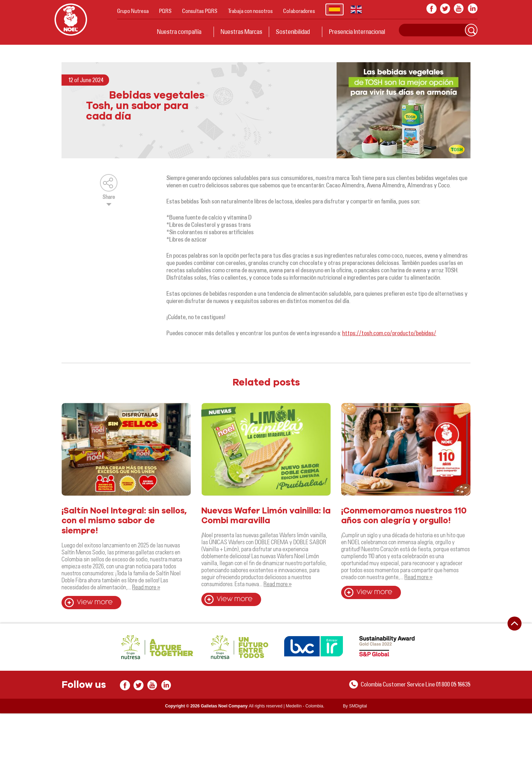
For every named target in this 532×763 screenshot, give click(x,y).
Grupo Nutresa (133, 11)
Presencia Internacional (357, 31)
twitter (445, 9)
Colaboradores (299, 11)
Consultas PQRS (200, 11)
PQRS (165, 11)
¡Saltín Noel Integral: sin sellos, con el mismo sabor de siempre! (124, 521)
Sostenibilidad (293, 31)
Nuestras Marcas (241, 31)
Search (471, 30)
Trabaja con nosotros (250, 11)
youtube (459, 9)
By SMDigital (355, 706)
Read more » (146, 587)
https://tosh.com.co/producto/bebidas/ (389, 333)
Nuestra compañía (179, 31)
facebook (432, 9)
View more (95, 602)
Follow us (84, 685)
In (472, 9)
